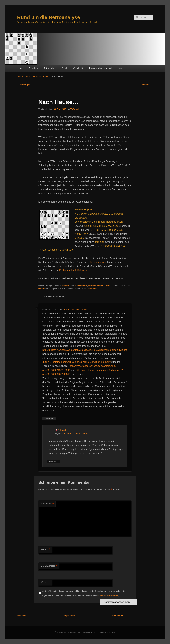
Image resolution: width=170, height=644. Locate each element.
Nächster (147, 85)
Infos (121, 68)
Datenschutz (117, 616)
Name (45, 550)
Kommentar (47, 504)
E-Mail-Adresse (49, 566)
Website (44, 582)
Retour (41, 289)
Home (21, 68)
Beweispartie (81, 286)
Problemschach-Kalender (101, 68)
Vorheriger (23, 85)
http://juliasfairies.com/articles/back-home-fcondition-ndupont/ (77, 362)
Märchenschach (96, 286)
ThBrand (74, 109)
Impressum (69, 616)
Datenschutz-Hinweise (108, 595)
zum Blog (22, 616)
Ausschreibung (98, 262)
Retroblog (34, 68)
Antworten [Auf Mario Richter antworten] (49, 419)
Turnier (108, 286)
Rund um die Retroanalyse (48, 17)
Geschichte (79, 68)
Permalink (92, 289)
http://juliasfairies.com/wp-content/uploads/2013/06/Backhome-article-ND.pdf (85, 350)
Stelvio (65, 68)
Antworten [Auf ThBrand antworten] (53, 462)
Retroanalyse (50, 68)
